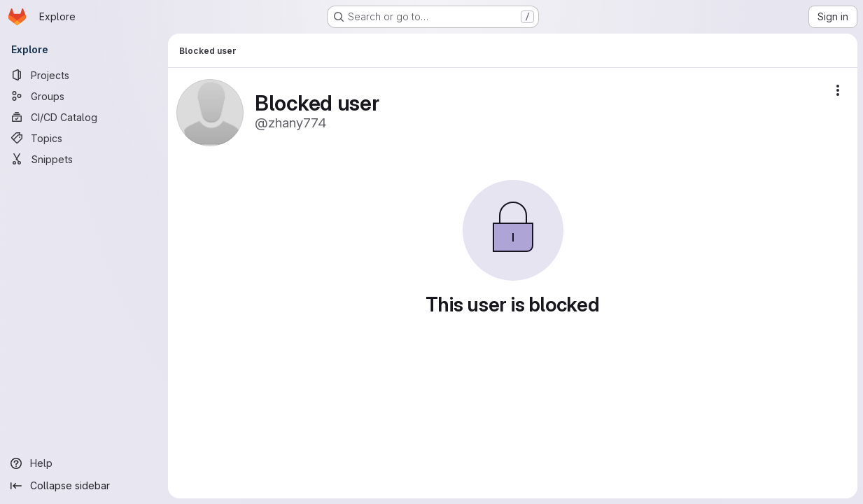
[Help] (84, 463)
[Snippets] (84, 159)
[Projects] (84, 75)
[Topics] (84, 138)
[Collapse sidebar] (84, 486)
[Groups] (84, 96)
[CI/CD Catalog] (84, 117)
